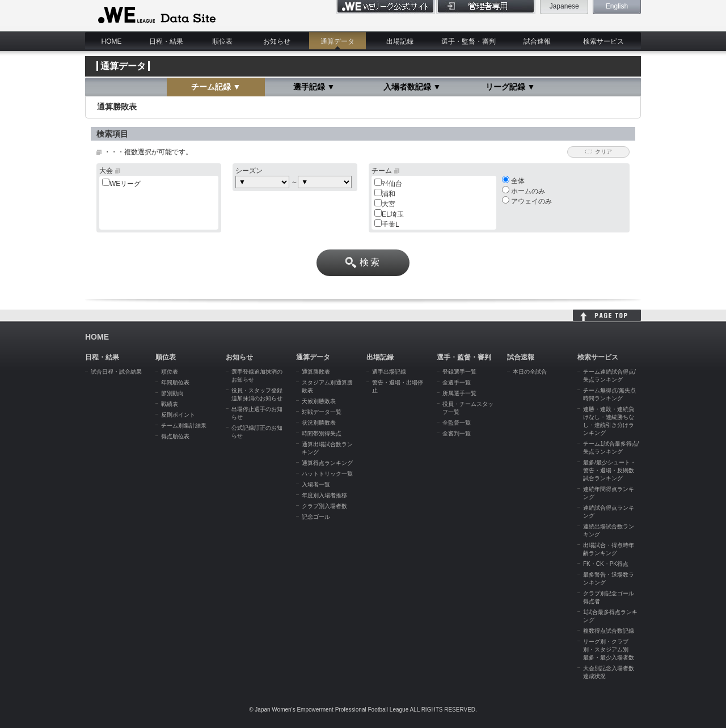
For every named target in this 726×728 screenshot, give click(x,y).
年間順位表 (175, 382)
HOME (112, 41)
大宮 (389, 204)
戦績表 (170, 404)
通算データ (337, 41)
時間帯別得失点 (322, 433)
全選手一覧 (457, 382)
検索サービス (603, 41)
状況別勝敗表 (319, 423)
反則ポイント (178, 415)
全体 (513, 181)
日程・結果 (166, 41)
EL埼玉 (393, 214)
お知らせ (277, 41)
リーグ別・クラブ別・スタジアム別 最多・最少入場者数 (609, 649)
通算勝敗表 (316, 372)
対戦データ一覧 (322, 412)
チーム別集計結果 (184, 426)
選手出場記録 (389, 372)
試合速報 (537, 41)
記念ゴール (316, 517)
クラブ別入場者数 (324, 506)
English (617, 6)
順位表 (222, 41)
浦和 (389, 194)
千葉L (391, 225)
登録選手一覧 (459, 372)
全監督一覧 (457, 423)
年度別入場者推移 (324, 495)
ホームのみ (524, 191)
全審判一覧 (457, 433)
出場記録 (400, 41)
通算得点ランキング (327, 463)
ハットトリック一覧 (327, 474)
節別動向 (172, 393)
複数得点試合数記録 (609, 631)
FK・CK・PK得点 (606, 564)
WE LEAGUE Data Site (156, 15)
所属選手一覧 (459, 393)
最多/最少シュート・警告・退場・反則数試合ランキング (609, 470)
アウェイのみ (527, 201)
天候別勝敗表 (319, 401)
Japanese (564, 6)
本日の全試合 (530, 372)
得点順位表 (175, 436)
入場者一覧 (316, 484)
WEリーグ (125, 184)
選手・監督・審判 (468, 41)
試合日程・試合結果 (116, 372)
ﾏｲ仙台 (392, 184)
